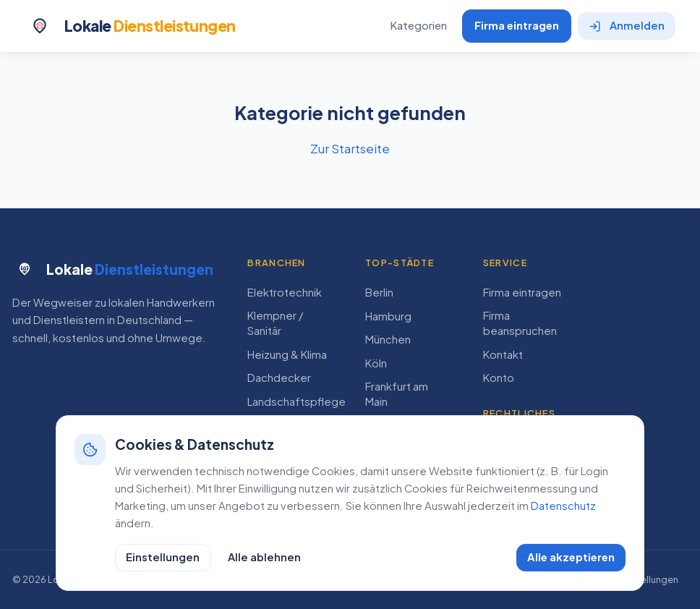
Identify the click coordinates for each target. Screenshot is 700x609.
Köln (376, 363)
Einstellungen (163, 557)
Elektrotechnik (285, 292)
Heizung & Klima (287, 354)
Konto (499, 378)
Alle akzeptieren (571, 557)
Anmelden (627, 25)
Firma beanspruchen (520, 323)
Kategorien (418, 25)
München (388, 339)
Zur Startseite (350, 148)
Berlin (379, 292)
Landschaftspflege (296, 401)
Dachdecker (279, 378)
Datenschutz (563, 506)
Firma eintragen (517, 25)
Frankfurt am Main (397, 394)
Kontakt (503, 354)
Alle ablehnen (264, 557)
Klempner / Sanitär (275, 323)
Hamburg (388, 316)
